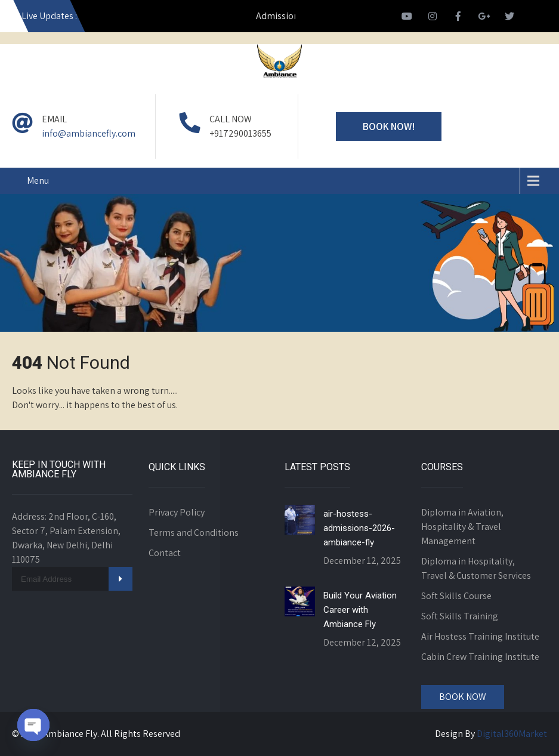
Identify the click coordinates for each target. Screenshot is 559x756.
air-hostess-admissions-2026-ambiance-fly (359, 528)
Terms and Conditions (194, 533)
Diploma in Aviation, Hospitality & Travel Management (462, 527)
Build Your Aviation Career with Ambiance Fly (360, 610)
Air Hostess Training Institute (480, 636)
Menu (38, 180)
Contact (165, 553)
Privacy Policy (177, 512)
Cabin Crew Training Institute (480, 657)
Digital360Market (512, 734)
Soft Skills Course (456, 596)
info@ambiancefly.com (89, 133)
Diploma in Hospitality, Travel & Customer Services (476, 568)
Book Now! (389, 126)
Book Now (463, 697)
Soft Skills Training (460, 616)
